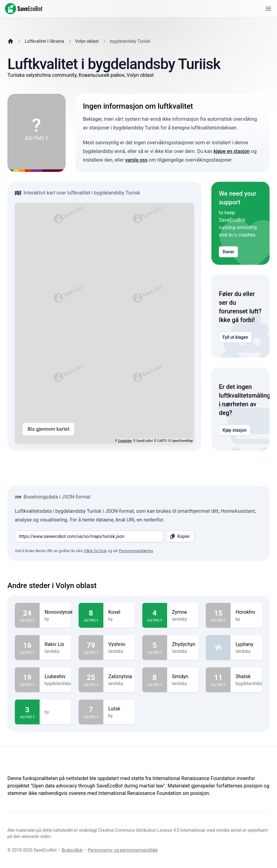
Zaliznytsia (120, 677)
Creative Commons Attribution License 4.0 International (151, 830)
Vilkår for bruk (95, 551)
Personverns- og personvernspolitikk (123, 850)
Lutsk (119, 709)
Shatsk (249, 677)
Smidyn (183, 677)
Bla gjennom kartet (48, 429)
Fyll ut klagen (235, 337)
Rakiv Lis (55, 644)
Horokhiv (246, 612)
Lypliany (246, 644)
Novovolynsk (58, 612)
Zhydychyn (184, 644)
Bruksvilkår (72, 850)
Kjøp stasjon (235, 430)
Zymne (183, 612)
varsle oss (136, 160)
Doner (228, 252)
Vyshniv (119, 644)
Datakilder (125, 441)
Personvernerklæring (136, 551)
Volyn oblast (87, 41)
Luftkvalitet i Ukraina (44, 41)
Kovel (119, 612)
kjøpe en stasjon (232, 151)
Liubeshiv (58, 677)
